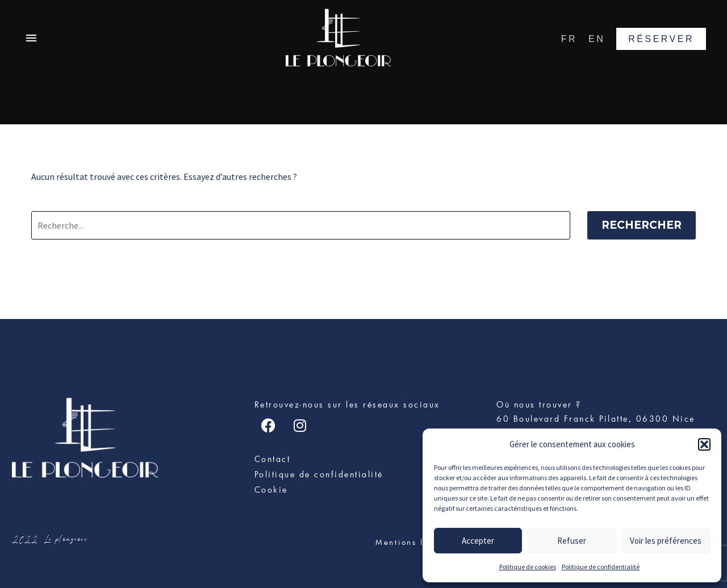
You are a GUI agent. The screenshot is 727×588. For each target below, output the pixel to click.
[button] (704, 444)
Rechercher (642, 225)
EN (597, 39)
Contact (273, 459)
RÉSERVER (661, 39)
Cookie (271, 490)
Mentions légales (415, 542)
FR (569, 39)
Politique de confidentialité (601, 567)
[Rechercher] (301, 225)
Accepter (478, 541)
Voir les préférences (666, 541)
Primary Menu (31, 38)
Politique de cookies (528, 567)
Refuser (572, 541)
